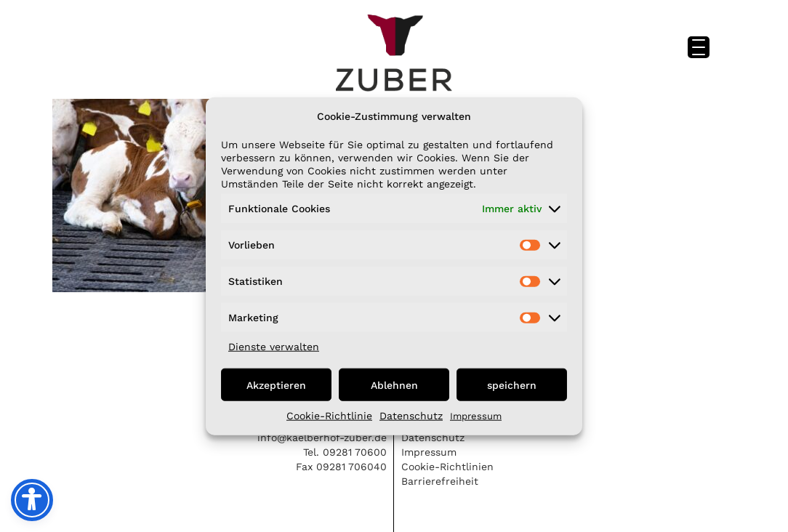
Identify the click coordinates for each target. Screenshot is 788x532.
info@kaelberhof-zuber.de (322, 438)
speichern (512, 384)
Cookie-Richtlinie (329, 416)
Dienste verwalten (274, 347)
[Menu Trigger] (699, 47)
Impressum (476, 416)
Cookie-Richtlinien (447, 467)
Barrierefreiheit (440, 481)
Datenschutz (411, 416)
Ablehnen (394, 384)
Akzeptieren (276, 384)
